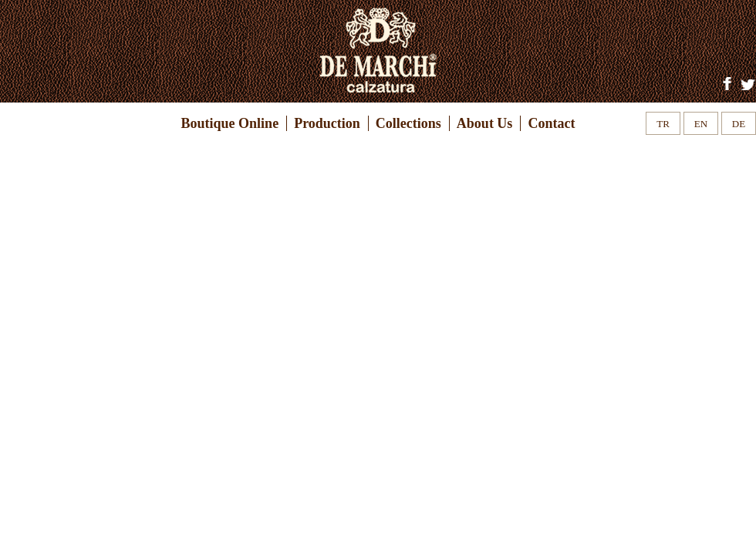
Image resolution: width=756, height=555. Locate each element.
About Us (485, 123)
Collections (408, 123)
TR (663, 124)
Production (327, 123)
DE (739, 124)
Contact (551, 123)
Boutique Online (230, 123)
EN (701, 124)
